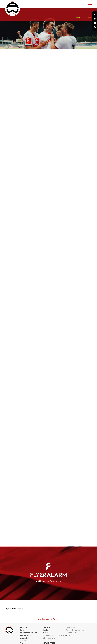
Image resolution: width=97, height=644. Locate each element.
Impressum (70, 627)
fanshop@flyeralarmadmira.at (55, 635)
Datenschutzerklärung (75, 630)
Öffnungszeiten (49, 638)
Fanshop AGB (71, 633)
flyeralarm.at (56, 581)
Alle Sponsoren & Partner (48, 619)
